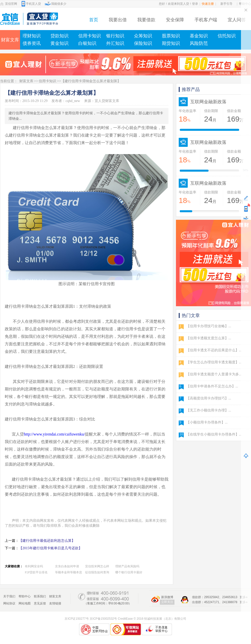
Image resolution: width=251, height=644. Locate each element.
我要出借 (118, 20)
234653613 (230, 597)
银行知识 (115, 36)
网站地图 (25, 603)
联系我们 (40, 596)
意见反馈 (40, 603)
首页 (94, 20)
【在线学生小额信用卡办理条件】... (214, 434)
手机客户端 (206, 20)
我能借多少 (59, 4)
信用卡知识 (90, 36)
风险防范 (199, 43)
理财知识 (32, 36)
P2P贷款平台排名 (36, 572)
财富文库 (10, 40)
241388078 (230, 602)
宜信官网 (11, 4)
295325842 (212, 597)
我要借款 (146, 20)
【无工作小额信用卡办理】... (209, 410)
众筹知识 (143, 36)
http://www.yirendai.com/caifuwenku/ (54, 434)
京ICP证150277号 (77, 619)
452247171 (212, 602)
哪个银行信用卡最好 (129, 572)
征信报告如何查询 (97, 572)
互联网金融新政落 (208, 102)
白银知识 (87, 43)
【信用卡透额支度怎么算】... (209, 338)
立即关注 (167, 602)
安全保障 (175, 20)
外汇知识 (115, 43)
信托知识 (227, 36)
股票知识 (171, 36)
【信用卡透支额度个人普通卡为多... (214, 374)
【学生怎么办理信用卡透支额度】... (214, 362)
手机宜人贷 (33, 4)
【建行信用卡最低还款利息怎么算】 (47, 541)
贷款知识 (59, 36)
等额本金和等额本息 (69, 572)
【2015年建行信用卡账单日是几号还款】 (50, 548)
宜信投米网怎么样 (97, 566)
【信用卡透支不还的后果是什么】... (214, 350)
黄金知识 (59, 43)
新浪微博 (167, 597)
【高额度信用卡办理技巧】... (209, 398)
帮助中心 (25, 596)
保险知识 (143, 43)
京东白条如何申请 (67, 566)
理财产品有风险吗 (127, 566)
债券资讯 (32, 43)
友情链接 (55, 603)
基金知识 (199, 36)
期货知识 (171, 43)
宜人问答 (237, 20)
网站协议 (9, 603)
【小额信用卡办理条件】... (207, 422)
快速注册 (208, 4)
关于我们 (9, 596)
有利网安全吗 (34, 566)
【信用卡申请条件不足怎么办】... (212, 386)
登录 (195, 4)
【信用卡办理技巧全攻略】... (209, 326)
